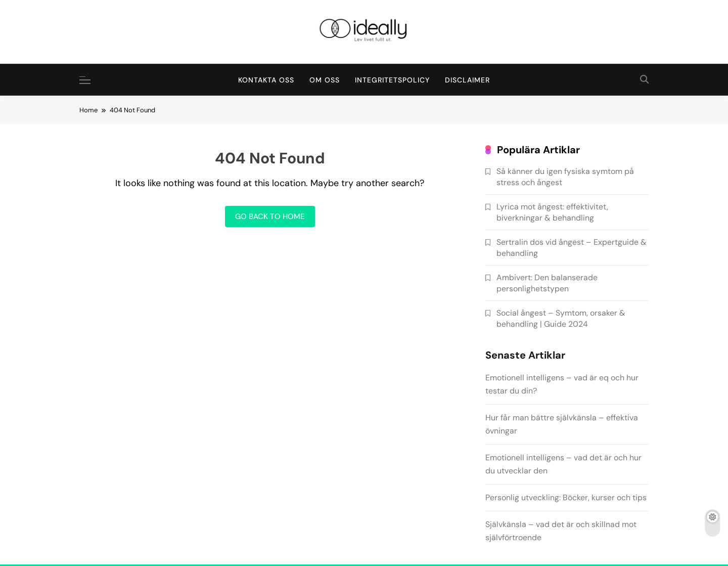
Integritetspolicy (392, 80)
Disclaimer (467, 80)
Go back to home (270, 216)
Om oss (325, 80)
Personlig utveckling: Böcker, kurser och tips (566, 497)
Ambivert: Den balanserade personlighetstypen (547, 283)
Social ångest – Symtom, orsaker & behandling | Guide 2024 (561, 318)
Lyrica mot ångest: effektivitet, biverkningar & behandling (552, 212)
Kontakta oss (266, 80)
